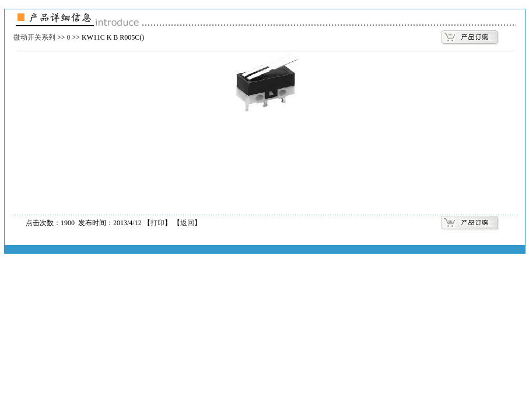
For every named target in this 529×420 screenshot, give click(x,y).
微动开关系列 (34, 37)
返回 (187, 223)
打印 (157, 223)
